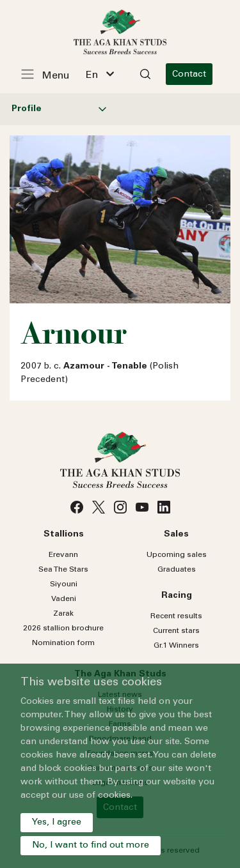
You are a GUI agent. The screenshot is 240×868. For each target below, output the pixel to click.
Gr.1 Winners (176, 646)
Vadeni (64, 599)
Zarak (63, 614)
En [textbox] (92, 75)
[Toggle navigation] (52, 74)
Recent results (176, 616)
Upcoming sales (177, 555)
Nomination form (63, 643)
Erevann (63, 555)
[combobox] (100, 74)
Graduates (177, 570)
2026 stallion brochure (63, 628)
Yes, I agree (57, 823)
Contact (189, 75)
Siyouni (64, 584)
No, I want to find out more (91, 846)
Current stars (176, 631)
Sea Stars (63, 570)
